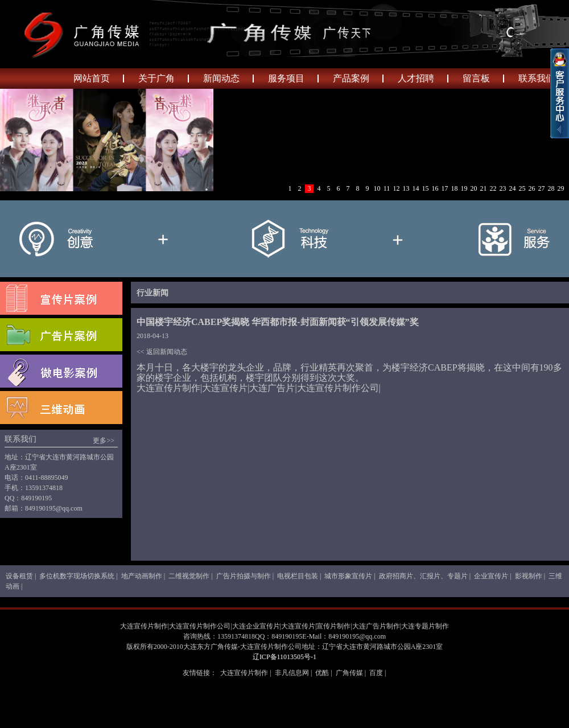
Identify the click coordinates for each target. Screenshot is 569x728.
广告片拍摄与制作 (244, 576)
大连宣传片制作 (244, 673)
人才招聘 (416, 78)
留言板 (476, 78)
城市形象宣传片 (348, 576)
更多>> (104, 441)
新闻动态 (221, 78)
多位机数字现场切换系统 (77, 576)
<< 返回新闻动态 (162, 352)
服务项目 (286, 78)
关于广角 (156, 78)
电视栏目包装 (298, 576)
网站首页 (92, 78)
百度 (376, 673)
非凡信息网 (292, 673)
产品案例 (351, 78)
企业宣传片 (491, 576)
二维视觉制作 (189, 576)
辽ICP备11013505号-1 (284, 657)
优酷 (322, 673)
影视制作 (529, 576)
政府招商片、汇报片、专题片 (423, 576)
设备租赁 (19, 576)
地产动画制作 (142, 576)
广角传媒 (349, 673)
